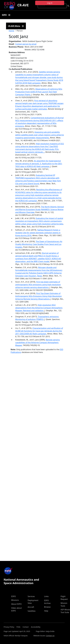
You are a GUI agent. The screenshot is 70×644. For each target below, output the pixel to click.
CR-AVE (23, 5)
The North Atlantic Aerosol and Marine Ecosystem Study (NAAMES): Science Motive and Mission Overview (40, 209)
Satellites (32, 611)
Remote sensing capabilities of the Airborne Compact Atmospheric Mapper (38, 343)
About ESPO (16, 604)
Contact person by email (26, 44)
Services (31, 596)
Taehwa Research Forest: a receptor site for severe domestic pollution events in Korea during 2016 (38, 233)
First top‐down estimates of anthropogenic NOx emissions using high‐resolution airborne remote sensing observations (38, 285)
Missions (15, 600)
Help (46, 611)
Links (46, 596)
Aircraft (31, 607)
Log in (50, 3)
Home (11, 31)
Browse (47, 607)
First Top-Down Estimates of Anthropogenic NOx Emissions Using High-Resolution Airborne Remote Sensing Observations (39, 296)
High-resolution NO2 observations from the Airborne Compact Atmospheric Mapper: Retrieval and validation (39, 308)
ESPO (14, 596)
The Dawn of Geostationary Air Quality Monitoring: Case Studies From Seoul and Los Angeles (39, 244)
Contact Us (50, 636)
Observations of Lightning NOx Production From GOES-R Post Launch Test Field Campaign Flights (39, 92)
